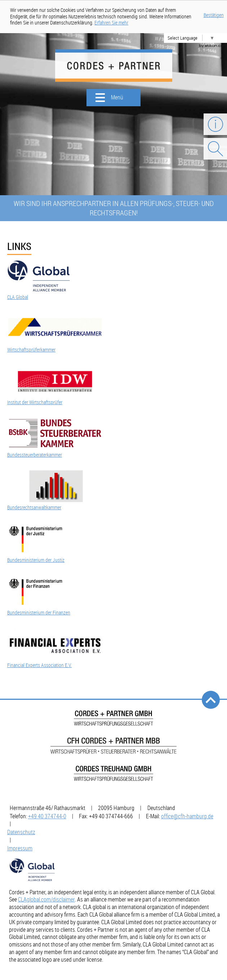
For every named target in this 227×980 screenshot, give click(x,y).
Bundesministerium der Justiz (36, 560)
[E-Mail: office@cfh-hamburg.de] (187, 816)
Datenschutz (21, 832)
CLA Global (18, 297)
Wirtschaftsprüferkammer (31, 350)
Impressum (20, 848)
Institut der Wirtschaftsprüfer (35, 402)
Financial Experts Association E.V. (39, 665)
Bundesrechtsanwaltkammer (34, 507)
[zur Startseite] (114, 66)
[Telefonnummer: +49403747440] (47, 816)
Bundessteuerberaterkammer (35, 455)
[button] (113, 98)
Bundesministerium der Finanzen (39, 613)
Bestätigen (214, 15)
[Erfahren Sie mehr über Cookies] (111, 23)
